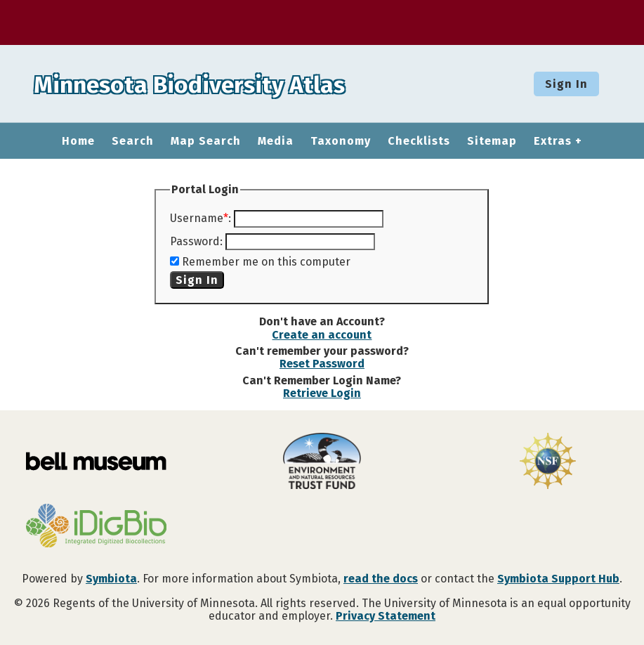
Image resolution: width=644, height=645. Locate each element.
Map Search (206, 141)
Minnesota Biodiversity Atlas (218, 84)
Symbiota (111, 579)
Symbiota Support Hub (558, 579)
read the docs (381, 579)
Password (195, 241)
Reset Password (322, 364)
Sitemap (492, 141)
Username (197, 218)
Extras (553, 141)
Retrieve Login (322, 393)
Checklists (419, 141)
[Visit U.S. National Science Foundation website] (548, 462)
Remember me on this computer (266, 262)
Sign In (566, 84)
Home (78, 141)
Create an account (322, 335)
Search (133, 141)
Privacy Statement (386, 616)
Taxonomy (341, 141)
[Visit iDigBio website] (96, 527)
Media (276, 141)
